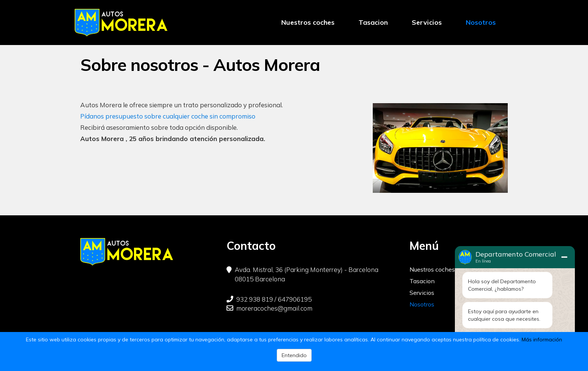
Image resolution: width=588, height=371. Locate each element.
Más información (542, 339)
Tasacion (373, 22)
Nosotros (481, 22)
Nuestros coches (308, 22)
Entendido (294, 355)
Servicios (427, 22)
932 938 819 (250, 299)
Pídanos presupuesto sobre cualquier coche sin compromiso (168, 116)
